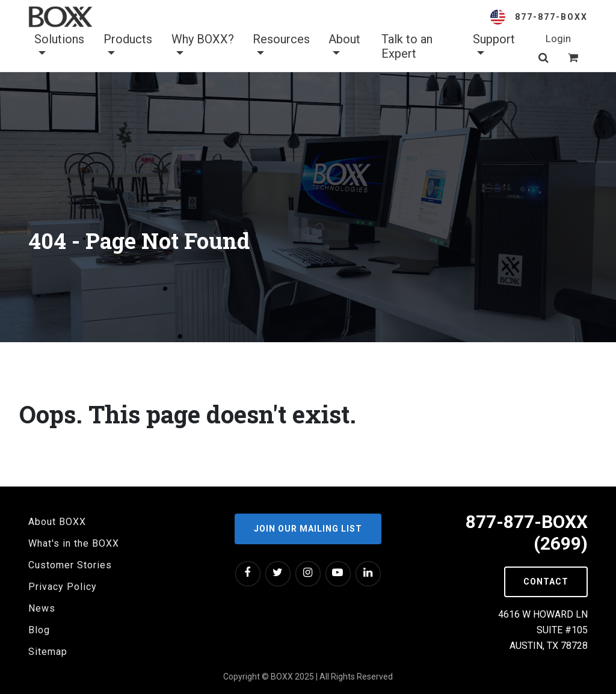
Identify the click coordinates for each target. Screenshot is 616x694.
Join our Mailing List (308, 529)
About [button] (344, 46)
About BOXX (57, 522)
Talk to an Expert (407, 46)
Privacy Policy (63, 587)
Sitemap (48, 652)
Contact (546, 582)
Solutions (59, 46)
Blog (39, 630)
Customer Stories (70, 565)
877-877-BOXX (551, 17)
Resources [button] (281, 46)
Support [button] (494, 46)
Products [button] (128, 46)
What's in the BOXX (74, 543)
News (42, 608)
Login (558, 38)
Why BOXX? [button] (203, 46)
